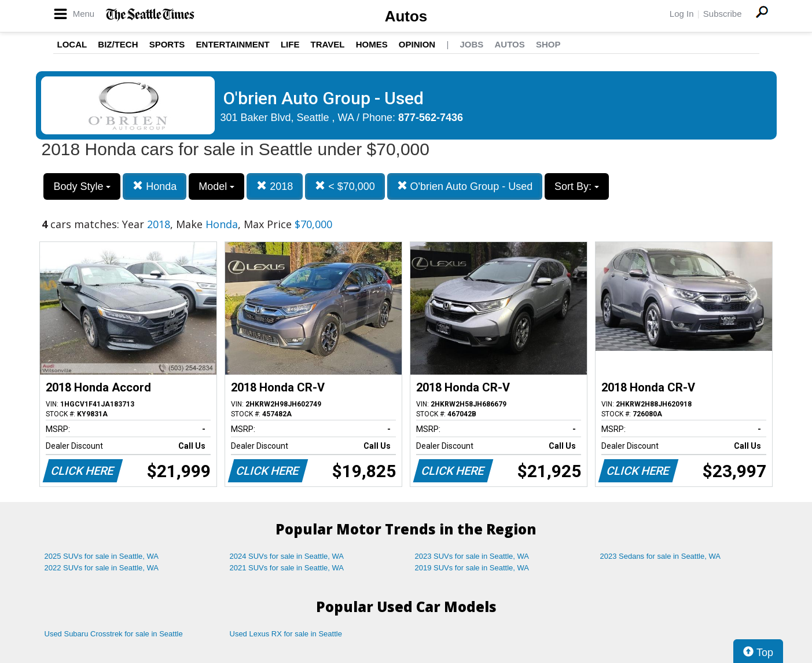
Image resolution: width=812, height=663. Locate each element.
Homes (372, 44)
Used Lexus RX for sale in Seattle (286, 634)
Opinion (417, 44)
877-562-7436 (431, 118)
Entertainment (233, 44)
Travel (328, 44)
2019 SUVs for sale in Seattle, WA (472, 568)
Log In (682, 14)
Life (290, 44)
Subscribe (723, 14)
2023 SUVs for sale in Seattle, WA (472, 556)
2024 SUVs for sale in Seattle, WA (287, 556)
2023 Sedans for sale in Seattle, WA (660, 556)
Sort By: (577, 186)
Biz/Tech (118, 44)
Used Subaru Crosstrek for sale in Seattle (114, 634)
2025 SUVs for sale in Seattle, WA (102, 556)
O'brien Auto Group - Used (465, 186)
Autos (406, 16)
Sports (167, 44)
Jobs (471, 44)
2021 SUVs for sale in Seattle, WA (287, 568)
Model (216, 186)
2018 (275, 186)
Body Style (82, 186)
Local (72, 44)
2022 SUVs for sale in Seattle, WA (102, 568)
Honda (155, 186)
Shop (548, 44)
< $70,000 (345, 186)
